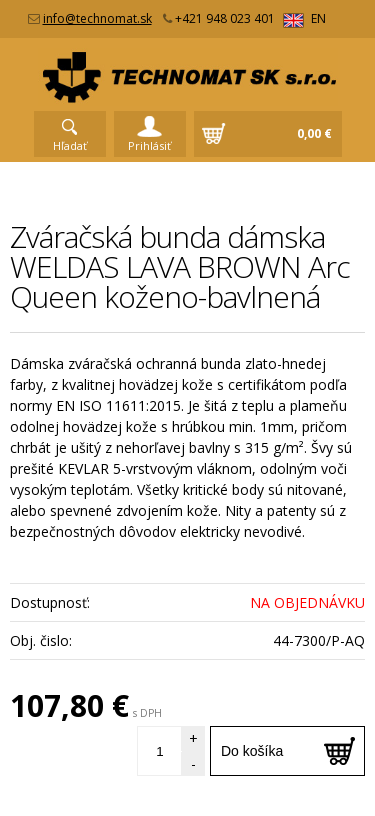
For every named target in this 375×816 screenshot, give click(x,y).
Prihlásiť (149, 145)
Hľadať (70, 145)
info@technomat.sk (97, 18)
